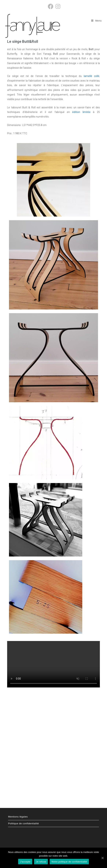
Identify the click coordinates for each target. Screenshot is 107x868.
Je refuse (41, 862)
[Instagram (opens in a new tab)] (57, 6)
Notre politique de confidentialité (69, 862)
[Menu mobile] (96, 21)
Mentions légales (18, 817)
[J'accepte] (102, 858)
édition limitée (81, 112)
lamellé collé (92, 76)
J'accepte (25, 862)
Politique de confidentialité (23, 823)
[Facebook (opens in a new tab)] (51, 6)
